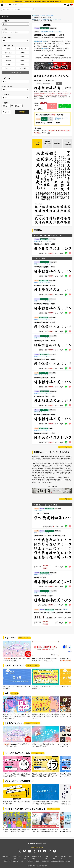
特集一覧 (13, 693)
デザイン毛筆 (50, 16)
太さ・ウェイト (7, 78)
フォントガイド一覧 (32, 666)
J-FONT (65, 609)
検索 (22, 112)
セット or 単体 (7, 86)
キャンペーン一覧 (24, 638)
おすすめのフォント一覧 (31, 723)
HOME (34, 16)
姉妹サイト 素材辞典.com (42, 861)
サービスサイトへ (52, 809)
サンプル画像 (37, 143)
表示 (59, 83)
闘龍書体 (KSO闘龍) (40, 577)
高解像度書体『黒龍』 (41, 41)
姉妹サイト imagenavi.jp (27, 861)
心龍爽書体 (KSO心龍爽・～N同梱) (45, 322)
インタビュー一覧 (37, 753)
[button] (71, 651)
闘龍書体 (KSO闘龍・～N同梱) (43, 596)
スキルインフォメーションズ (41, 533)
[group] (17, 651)
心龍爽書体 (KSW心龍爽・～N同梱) (45, 359)
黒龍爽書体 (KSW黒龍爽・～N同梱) (45, 244)
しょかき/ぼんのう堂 (39, 510)
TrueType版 (44, 48)
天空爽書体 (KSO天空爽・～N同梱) (45, 378)
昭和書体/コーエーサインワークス (52, 19)
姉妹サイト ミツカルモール (11, 861)
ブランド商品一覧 (65, 499)
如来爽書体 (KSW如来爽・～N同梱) (45, 304)
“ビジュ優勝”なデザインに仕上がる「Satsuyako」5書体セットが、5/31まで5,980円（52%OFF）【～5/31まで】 (37, 2)
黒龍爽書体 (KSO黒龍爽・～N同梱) (48, 123)
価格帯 (5, 103)
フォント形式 (7, 37)
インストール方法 (68, 143)
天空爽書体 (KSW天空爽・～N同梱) (45, 415)
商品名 (5, 29)
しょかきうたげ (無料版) (41, 513)
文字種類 (5, 95)
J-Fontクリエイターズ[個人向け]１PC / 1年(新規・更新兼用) (52, 613)
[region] (52, 88)
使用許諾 (57, 143)
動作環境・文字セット (47, 143)
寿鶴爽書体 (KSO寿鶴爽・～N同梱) (45, 433)
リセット (6, 112)
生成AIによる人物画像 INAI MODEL (61, 861)
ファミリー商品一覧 (64, 447)
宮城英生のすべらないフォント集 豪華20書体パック (50, 536)
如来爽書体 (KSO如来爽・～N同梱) (45, 267)
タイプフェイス (41, 16)
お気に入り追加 (52, 106)
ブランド (5, 21)
